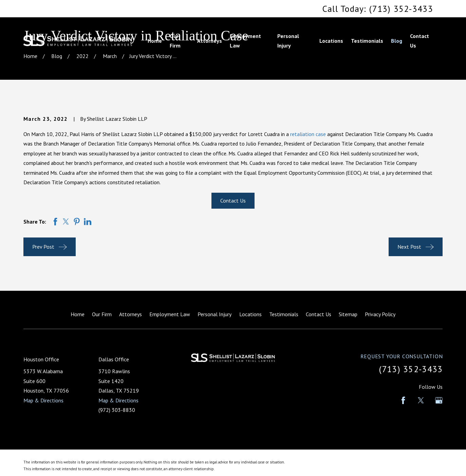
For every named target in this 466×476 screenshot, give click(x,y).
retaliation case (308, 134)
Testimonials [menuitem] (367, 41)
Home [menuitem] (155, 41)
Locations (250, 314)
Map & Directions (43, 400)
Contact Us (233, 201)
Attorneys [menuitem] (210, 41)
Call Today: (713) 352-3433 (378, 9)
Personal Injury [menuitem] (288, 41)
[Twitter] (421, 400)
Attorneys (131, 314)
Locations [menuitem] (331, 41)
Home (78, 314)
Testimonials (284, 314)
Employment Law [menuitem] (245, 41)
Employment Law (170, 314)
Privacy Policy (380, 314)
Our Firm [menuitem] (175, 41)
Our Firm (102, 314)
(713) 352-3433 (411, 369)
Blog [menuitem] (397, 41)
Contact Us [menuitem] (420, 41)
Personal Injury (215, 314)
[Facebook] (403, 400)
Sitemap (348, 314)
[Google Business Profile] (439, 400)
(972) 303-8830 (117, 410)
